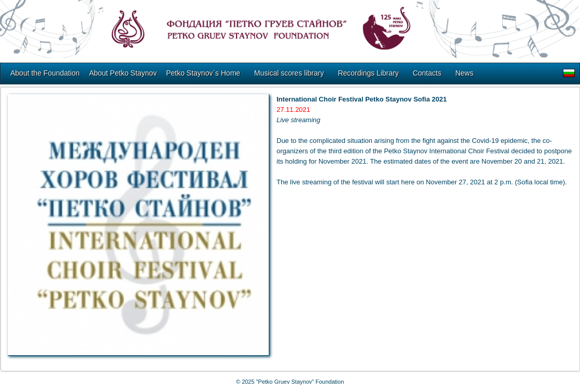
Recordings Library (368, 73)
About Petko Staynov (123, 73)
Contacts (427, 73)
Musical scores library (289, 73)
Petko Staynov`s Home (203, 73)
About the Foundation (45, 73)
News (464, 73)
